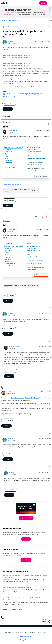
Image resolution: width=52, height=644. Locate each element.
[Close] (49, 630)
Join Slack (26, 539)
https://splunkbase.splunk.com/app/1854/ (16, 65)
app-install (6, 94)
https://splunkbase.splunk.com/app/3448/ (16, 57)
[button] (48, 27)
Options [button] (49, 20)
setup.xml (20, 94)
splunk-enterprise (9, 96)
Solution (7, 122)
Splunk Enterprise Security (10, 20)
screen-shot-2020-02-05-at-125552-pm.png (20, 190)
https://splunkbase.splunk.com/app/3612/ (16, 63)
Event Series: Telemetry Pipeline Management (17, 587)
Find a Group (26, 560)
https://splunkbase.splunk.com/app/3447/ (16, 55)
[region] (26, 636)
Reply (8, 109)
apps (13, 94)
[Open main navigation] (50, 3)
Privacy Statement (25, 636)
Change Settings (25, 640)
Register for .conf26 (26, 518)
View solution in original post (12, 184)
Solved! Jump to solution (12, 27)
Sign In (43, 3)
